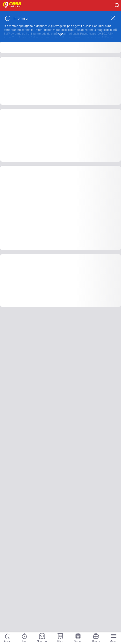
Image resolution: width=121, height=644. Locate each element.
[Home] (14, 5)
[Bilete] (60, 638)
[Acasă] (8, 638)
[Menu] (113, 638)
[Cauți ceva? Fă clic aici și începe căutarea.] (117, 5)
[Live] (24, 638)
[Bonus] (96, 638)
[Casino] (78, 638)
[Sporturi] (42, 638)
